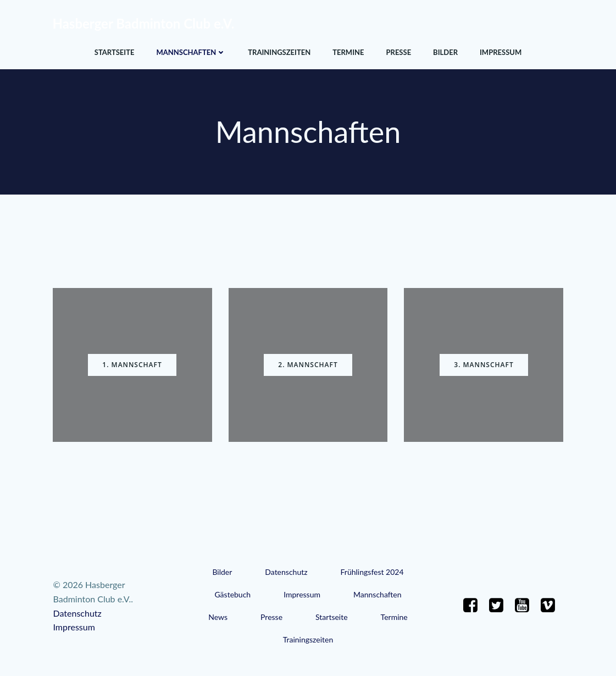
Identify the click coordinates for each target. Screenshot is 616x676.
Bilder (445, 52)
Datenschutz (286, 572)
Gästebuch (232, 594)
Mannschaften (191, 52)
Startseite (115, 52)
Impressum (501, 52)
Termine (348, 52)
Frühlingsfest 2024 (372, 572)
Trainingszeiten (279, 52)
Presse (398, 52)
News (218, 617)
